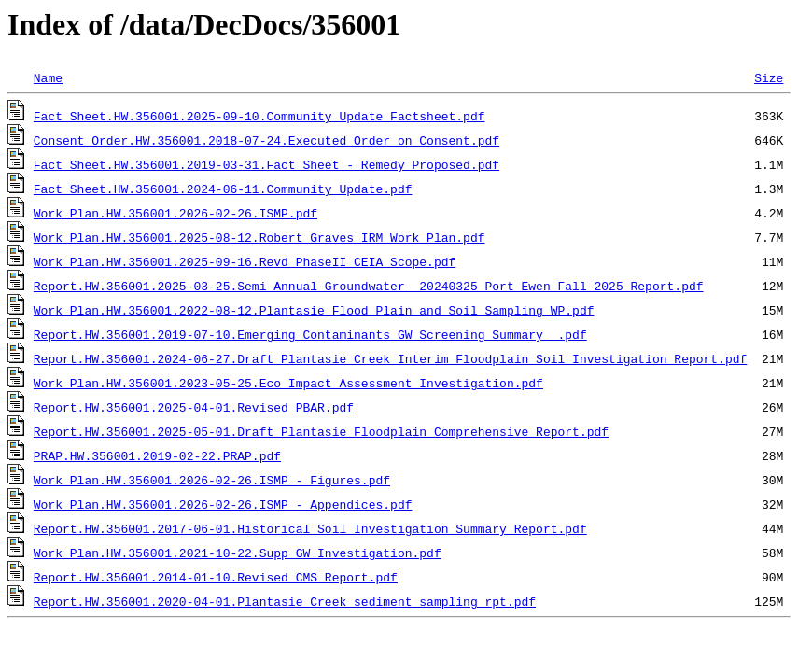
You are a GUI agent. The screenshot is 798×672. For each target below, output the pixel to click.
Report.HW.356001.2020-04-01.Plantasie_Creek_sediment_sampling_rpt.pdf (285, 601)
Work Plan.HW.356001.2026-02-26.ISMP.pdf (175, 213)
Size (769, 77)
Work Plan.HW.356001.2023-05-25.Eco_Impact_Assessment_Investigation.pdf (288, 383)
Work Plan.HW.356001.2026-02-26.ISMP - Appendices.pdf (223, 504)
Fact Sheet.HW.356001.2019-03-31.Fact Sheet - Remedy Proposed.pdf (266, 164)
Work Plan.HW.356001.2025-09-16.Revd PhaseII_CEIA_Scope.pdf (245, 261)
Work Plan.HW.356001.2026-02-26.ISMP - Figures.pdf (212, 480)
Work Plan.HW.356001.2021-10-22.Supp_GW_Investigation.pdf (238, 553)
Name (48, 77)
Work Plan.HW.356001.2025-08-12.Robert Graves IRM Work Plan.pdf (259, 237)
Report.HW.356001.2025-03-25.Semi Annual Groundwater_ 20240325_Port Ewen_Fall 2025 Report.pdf (369, 286)
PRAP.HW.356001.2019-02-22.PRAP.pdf (157, 455)
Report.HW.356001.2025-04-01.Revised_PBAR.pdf (194, 407)
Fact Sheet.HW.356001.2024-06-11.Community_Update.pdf (223, 189)
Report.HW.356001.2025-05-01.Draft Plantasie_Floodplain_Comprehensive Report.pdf (321, 431)
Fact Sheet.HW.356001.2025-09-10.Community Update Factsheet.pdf (259, 116)
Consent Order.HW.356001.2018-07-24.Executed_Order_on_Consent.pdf (266, 140)
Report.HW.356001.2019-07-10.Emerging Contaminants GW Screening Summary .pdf (310, 334)
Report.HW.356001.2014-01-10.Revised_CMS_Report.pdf (216, 577)
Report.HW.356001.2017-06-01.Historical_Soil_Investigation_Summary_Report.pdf (310, 528)
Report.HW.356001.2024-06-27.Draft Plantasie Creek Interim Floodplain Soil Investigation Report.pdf (390, 358)
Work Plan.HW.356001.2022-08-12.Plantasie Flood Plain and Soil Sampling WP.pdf (314, 310)
